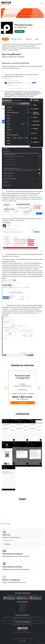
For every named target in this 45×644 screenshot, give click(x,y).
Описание (5, 39)
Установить (20, 31)
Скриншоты (28, 39)
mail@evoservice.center (23, 632)
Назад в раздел (6, 524)
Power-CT (22, 611)
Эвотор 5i (22, 604)
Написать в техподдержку (22, 622)
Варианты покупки (17, 39)
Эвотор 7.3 (23, 608)
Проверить (7, 544)
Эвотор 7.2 (23, 607)
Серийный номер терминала (11, 537)
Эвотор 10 (23, 610)
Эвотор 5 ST (22, 605)
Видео (37, 39)
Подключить (22, 403)
